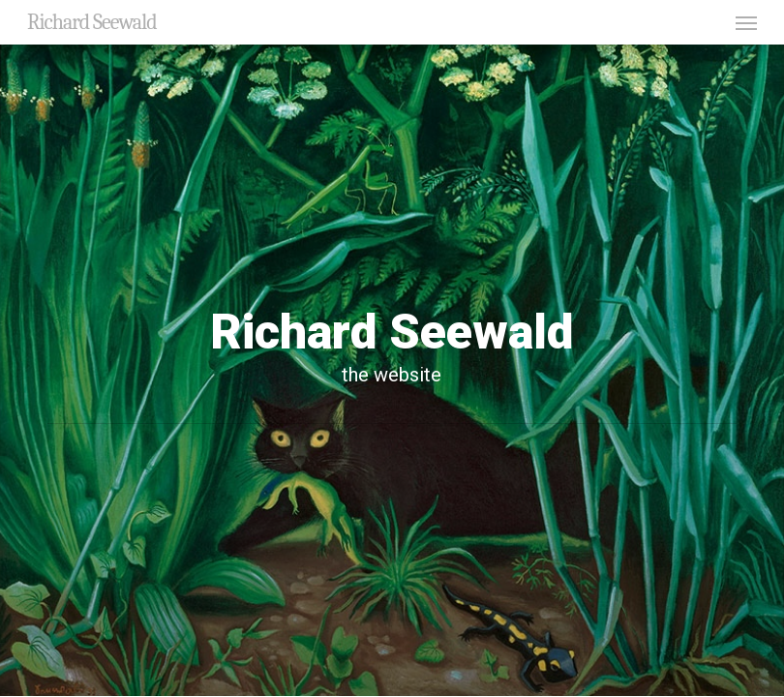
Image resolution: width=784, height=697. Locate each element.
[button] (746, 22)
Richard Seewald (92, 22)
